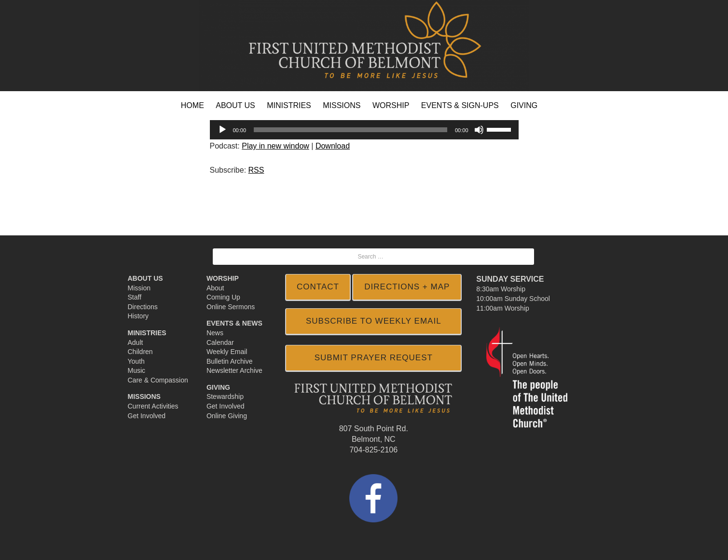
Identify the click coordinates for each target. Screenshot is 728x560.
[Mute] (479, 130)
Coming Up (223, 297)
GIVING (524, 105)
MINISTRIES (289, 105)
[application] (364, 130)
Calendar (220, 342)
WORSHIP (391, 105)
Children (140, 352)
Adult (136, 342)
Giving (218, 387)
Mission (139, 288)
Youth (136, 361)
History (138, 316)
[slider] (350, 130)
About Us (145, 278)
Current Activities (153, 406)
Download (333, 146)
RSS (256, 170)
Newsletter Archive (234, 370)
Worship (223, 278)
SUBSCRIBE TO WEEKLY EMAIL (374, 321)
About (215, 288)
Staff (135, 297)
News (215, 333)
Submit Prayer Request (374, 358)
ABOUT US (235, 105)
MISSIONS (342, 105)
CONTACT (318, 287)
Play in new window (275, 146)
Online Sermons (231, 307)
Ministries (147, 333)
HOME (192, 105)
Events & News (234, 323)
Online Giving (227, 416)
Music (137, 370)
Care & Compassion (158, 380)
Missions (144, 396)
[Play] (222, 130)
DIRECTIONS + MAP (407, 287)
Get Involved (147, 416)
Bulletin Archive (230, 361)
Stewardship (225, 396)
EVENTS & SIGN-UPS (460, 105)
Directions (143, 307)
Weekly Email (227, 352)
